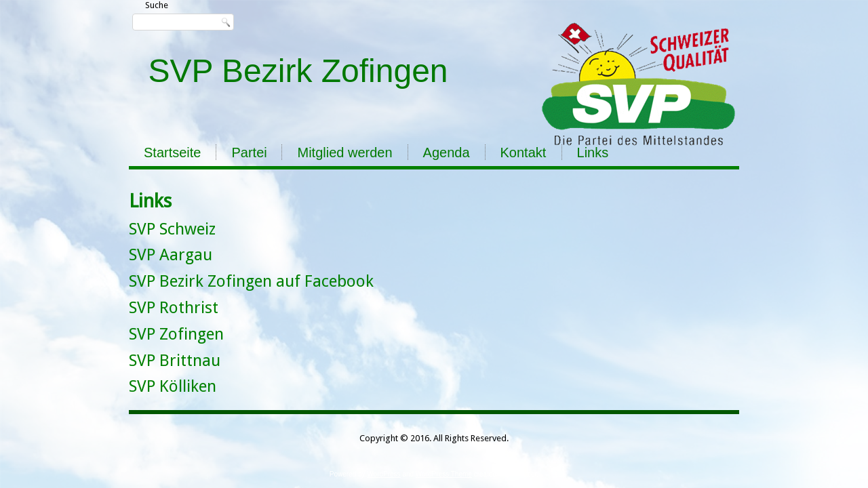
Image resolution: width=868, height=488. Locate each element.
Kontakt (524, 152)
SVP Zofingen (176, 334)
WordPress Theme (444, 474)
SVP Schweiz (172, 229)
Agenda (447, 152)
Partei (249, 152)
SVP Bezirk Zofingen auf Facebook (251, 281)
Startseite (172, 152)
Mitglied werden (344, 152)
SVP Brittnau (175, 361)
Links (593, 152)
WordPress (383, 474)
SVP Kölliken (173, 386)
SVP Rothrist (174, 308)
